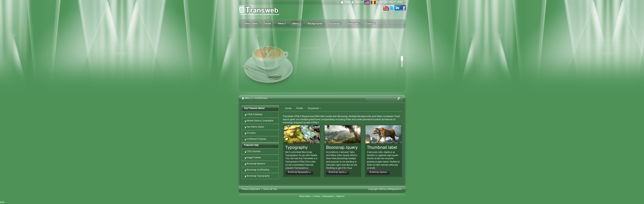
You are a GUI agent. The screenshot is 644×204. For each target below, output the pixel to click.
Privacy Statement (251, 189)
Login (347, 2)
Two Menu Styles (254, 127)
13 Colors (250, 133)
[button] (402, 59)
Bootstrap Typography (257, 176)
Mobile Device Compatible (259, 121)
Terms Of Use (270, 189)
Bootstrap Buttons (255, 164)
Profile (300, 108)
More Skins (305, 196)
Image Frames (252, 158)
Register (359, 2)
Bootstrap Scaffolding (257, 170)
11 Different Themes (255, 139)
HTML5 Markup (253, 115)
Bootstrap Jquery (338, 172)
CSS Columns (252, 152)
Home (288, 108)
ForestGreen (261, 98)
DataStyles (328, 196)
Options (340, 196)
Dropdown (315, 108)
